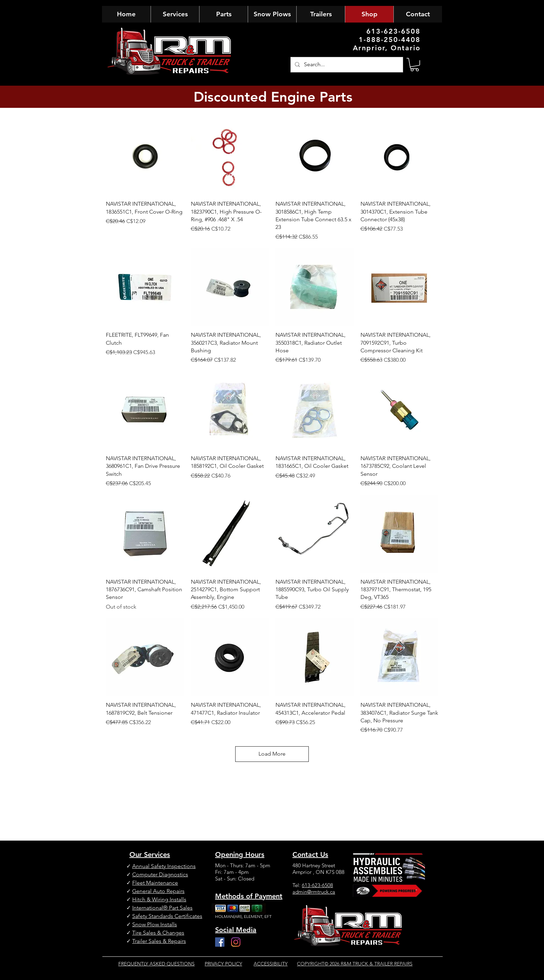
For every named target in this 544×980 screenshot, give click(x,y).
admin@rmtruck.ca (314, 892)
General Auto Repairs (158, 891)
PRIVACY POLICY (223, 964)
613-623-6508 (317, 885)
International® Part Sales (162, 908)
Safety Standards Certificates (167, 916)
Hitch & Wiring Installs (159, 899)
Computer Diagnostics (160, 874)
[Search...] (346, 65)
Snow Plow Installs (155, 924)
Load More (272, 754)
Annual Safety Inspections (164, 866)
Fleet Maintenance (155, 883)
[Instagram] (236, 942)
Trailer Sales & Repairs (159, 941)
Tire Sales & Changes (158, 933)
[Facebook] (220, 942)
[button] (415, 65)
